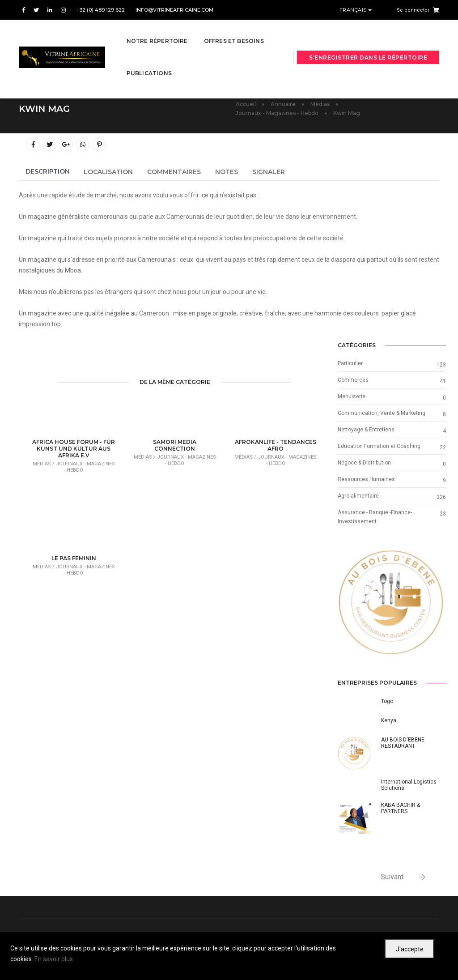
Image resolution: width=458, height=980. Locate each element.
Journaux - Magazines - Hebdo (277, 113)
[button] (346, 604)
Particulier (350, 363)
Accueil (246, 104)
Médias (320, 104)
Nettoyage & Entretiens (366, 430)
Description (48, 171)
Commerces (353, 380)
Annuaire (283, 104)
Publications (149, 64)
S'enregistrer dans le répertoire (368, 49)
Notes (227, 172)
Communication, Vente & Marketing (382, 413)
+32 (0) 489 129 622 (101, 10)
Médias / (44, 464)
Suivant (392, 877)
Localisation (108, 172)
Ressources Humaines (366, 479)
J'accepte (410, 949)
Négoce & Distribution (364, 463)
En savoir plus (54, 959)
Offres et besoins (234, 32)
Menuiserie (352, 396)
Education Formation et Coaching (379, 446)
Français (354, 10)
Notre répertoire (157, 32)
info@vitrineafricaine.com (174, 10)
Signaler (269, 172)
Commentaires (174, 172)
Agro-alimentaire (358, 496)
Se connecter (413, 10)
